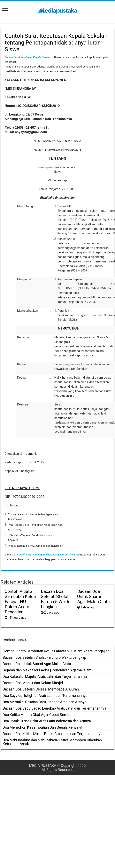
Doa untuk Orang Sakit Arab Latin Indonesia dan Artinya (47, 721)
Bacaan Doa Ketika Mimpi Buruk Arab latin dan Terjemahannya (52, 734)
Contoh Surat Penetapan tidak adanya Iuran (42, 555)
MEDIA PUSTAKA (43, 766)
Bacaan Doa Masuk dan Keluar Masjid (33, 683)
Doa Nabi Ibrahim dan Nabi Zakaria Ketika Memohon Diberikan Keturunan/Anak (52, 742)
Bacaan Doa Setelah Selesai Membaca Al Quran (41, 689)
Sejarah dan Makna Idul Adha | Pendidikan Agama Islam (47, 670)
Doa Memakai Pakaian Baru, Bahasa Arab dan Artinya (45, 702)
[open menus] (5, 11)
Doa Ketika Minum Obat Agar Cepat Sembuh (38, 715)
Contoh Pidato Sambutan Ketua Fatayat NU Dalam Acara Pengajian (20, 602)
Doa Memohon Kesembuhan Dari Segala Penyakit (43, 727)
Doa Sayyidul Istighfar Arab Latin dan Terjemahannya (45, 696)
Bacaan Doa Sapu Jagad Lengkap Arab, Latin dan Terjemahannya (54, 708)
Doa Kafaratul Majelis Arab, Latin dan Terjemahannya (45, 676)
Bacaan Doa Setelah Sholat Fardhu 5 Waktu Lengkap (56, 599)
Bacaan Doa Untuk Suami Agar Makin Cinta (93, 596)
